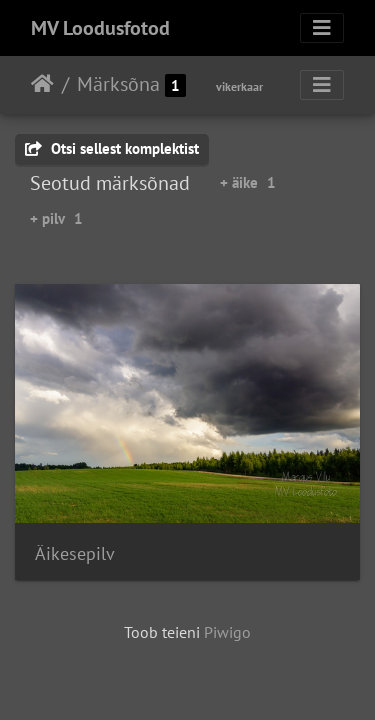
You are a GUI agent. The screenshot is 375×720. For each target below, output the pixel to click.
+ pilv (56, 218)
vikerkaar (239, 86)
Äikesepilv (75, 553)
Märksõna (118, 84)
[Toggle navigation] (322, 28)
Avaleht (42, 84)
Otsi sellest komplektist (112, 148)
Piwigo (227, 632)
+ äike (248, 182)
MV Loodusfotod (100, 28)
